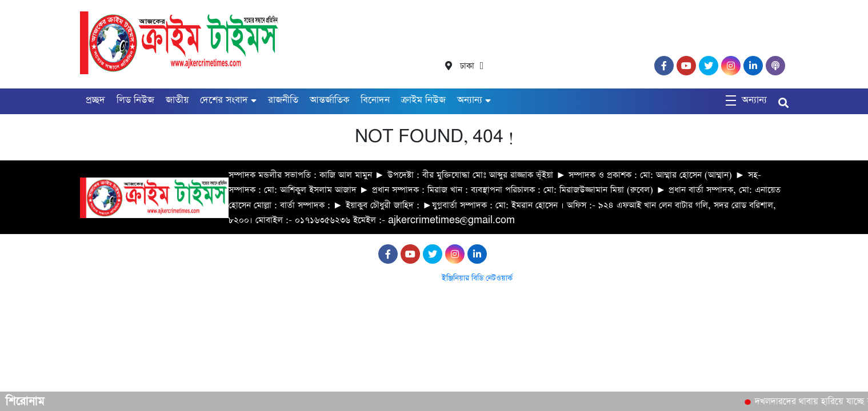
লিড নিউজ (135, 100)
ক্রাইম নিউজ (423, 100)
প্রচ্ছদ (95, 100)
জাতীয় (177, 100)
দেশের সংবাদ (224, 100)
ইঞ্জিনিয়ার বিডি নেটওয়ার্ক (477, 278)
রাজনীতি (283, 100)
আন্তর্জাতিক (329, 100)
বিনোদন (375, 100)
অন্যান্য (470, 100)
